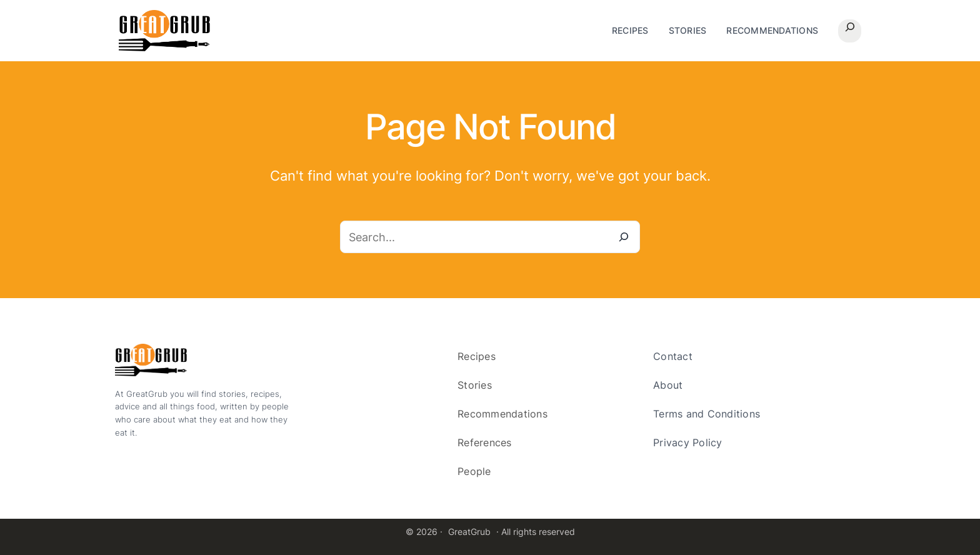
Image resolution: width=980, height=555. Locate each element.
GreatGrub (469, 532)
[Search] (624, 237)
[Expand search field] (850, 31)
